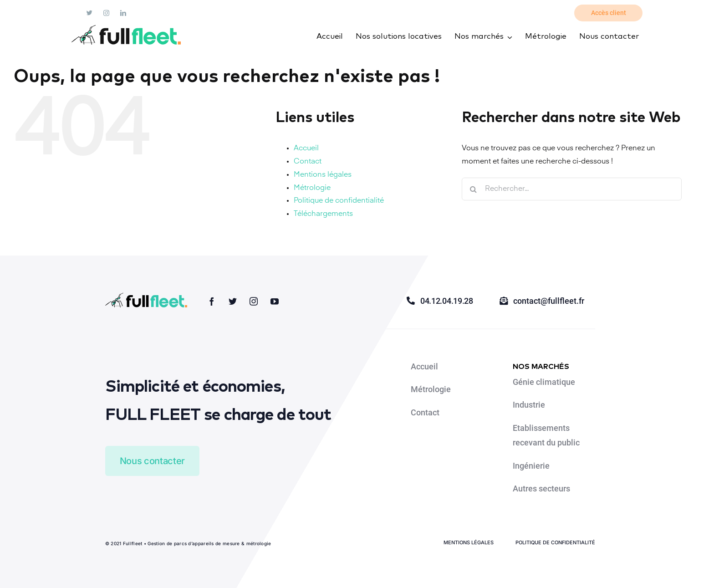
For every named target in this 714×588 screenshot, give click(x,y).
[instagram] (106, 13)
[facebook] (212, 301)
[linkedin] (123, 13)
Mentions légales (323, 175)
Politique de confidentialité (339, 201)
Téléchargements (323, 214)
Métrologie (312, 188)
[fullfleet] (126, 29)
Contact (308, 162)
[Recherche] (473, 189)
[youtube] (275, 301)
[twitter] (89, 13)
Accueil (306, 148)
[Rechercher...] (572, 189)
